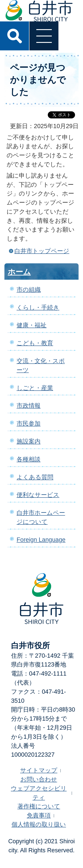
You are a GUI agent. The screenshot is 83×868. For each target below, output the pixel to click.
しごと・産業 (35, 388)
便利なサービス (38, 495)
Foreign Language (41, 540)
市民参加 (29, 423)
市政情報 (29, 406)
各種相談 (29, 459)
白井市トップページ (42, 251)
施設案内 (29, 441)
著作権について (39, 806)
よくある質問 (35, 477)
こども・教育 (35, 343)
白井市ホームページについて (41, 517)
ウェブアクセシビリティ (39, 793)
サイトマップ (39, 770)
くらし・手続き (38, 307)
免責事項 (39, 815)
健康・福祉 (32, 325)
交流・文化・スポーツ (41, 365)
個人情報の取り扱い (39, 824)
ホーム (19, 272)
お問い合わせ (39, 779)
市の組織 (29, 290)
